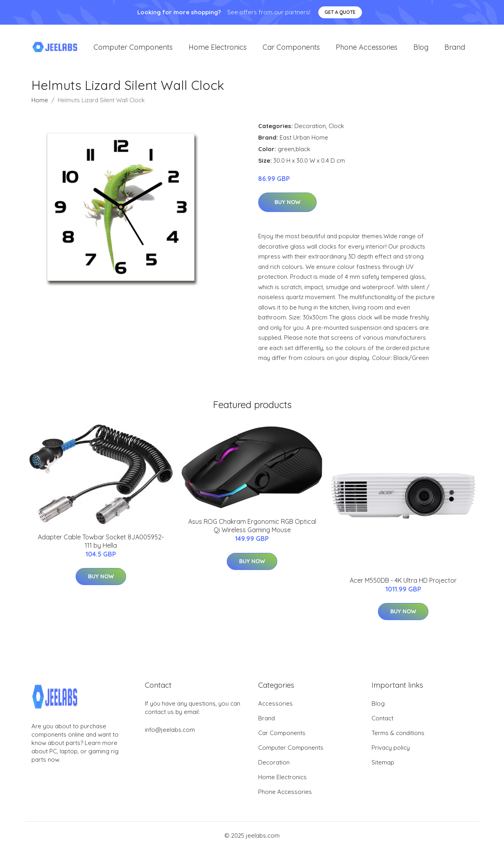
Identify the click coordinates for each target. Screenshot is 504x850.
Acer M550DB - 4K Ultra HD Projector (403, 581)
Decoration (310, 127)
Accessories (275, 704)
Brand (455, 48)
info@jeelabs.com (170, 730)
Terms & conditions (398, 734)
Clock (336, 127)
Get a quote (340, 12)
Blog (421, 48)
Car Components (291, 48)
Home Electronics (218, 48)
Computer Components (133, 48)
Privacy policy (391, 748)
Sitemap (383, 763)
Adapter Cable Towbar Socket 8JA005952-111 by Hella (101, 542)
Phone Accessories (367, 48)
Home (40, 101)
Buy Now (287, 203)
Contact (382, 719)
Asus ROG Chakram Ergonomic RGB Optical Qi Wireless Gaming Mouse (252, 526)
